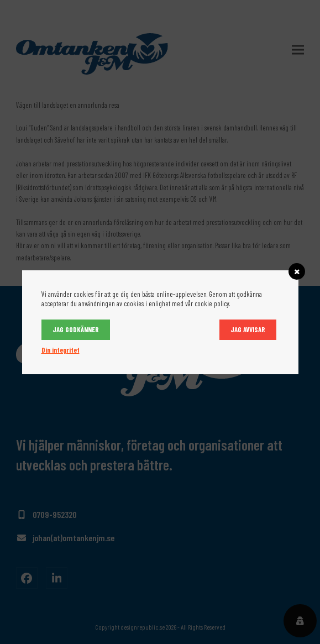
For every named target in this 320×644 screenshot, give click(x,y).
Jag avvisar (248, 329)
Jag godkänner (76, 329)
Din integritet (61, 350)
